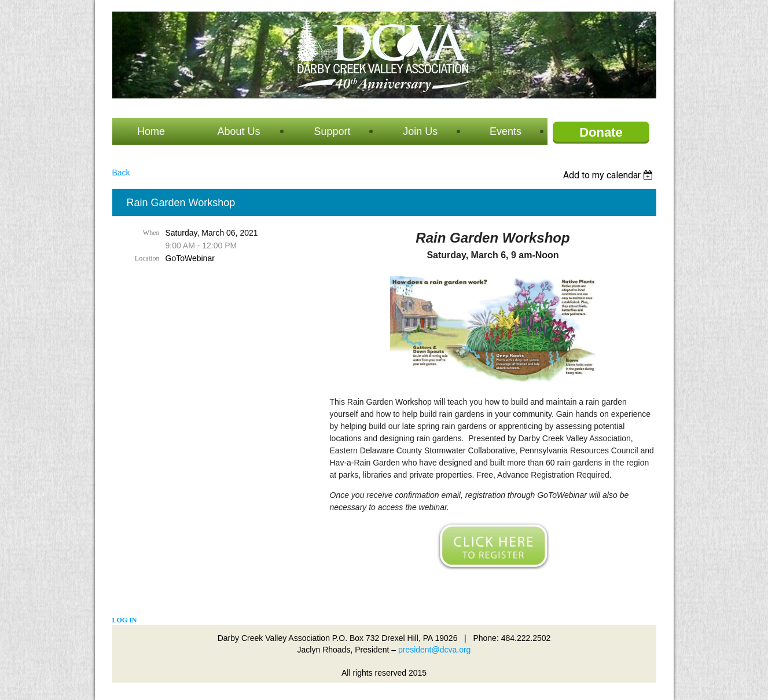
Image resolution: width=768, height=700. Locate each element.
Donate (601, 132)
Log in (125, 620)
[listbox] (610, 175)
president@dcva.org (435, 650)
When (151, 233)
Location (147, 258)
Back (121, 173)
